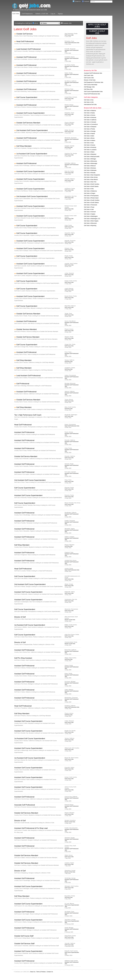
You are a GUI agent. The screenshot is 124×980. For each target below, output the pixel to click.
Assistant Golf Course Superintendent (31, 113)
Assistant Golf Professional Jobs (93, 73)
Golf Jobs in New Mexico (91, 180)
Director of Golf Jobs (70, 620)
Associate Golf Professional (25, 805)
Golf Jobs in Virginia (90, 214)
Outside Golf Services (25, 34)
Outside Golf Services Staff (24, 944)
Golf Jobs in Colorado (90, 122)
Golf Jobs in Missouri (90, 166)
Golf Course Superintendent (27, 97)
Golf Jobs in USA (89, 102)
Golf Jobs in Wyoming (90, 226)
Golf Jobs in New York (90, 182)
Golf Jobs (16, 14)
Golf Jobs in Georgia (90, 131)
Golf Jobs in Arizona (90, 115)
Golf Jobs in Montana (90, 168)
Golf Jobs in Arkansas (90, 117)
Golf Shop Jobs (69, 147)
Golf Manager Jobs (89, 87)
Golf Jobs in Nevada (90, 173)
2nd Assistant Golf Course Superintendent (32, 130)
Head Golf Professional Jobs (72, 43)
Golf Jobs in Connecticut (91, 124)
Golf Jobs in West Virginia (91, 221)
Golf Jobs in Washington (91, 216)
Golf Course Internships (91, 85)
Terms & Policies (41, 972)
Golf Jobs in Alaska (89, 113)
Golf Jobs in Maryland (90, 154)
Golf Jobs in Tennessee (91, 205)
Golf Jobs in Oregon (90, 193)
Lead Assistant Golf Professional (29, 49)
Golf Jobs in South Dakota (91, 203)
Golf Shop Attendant (24, 146)
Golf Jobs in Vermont (90, 212)
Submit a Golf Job (42, 14)
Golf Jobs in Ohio (89, 189)
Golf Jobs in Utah (89, 209)
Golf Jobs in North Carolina (92, 184)
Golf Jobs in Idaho (89, 136)
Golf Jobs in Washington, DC (92, 219)
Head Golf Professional (25, 41)
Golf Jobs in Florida (89, 129)
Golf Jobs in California (90, 120)
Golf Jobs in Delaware (90, 127)
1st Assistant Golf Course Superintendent (32, 154)
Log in (53, 14)
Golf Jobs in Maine (89, 152)
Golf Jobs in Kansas (90, 145)
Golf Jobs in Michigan (90, 159)
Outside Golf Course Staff (24, 936)
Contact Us (78, 1)
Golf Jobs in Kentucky (90, 147)
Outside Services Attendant (27, 329)
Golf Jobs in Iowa (89, 143)
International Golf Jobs (90, 105)
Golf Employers (27, 14)
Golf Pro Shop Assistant (23, 658)
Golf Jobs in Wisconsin (90, 223)
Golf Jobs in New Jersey (91, 177)
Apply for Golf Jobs (97, 26)
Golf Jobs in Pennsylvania (91, 196)
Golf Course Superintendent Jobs (93, 92)
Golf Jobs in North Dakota (91, 186)
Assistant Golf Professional (26, 57)
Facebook (87, 1)
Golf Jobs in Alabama (90, 111)
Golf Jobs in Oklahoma (90, 191)
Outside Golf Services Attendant (28, 123)
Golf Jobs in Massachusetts (92, 157)
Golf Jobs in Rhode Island (91, 198)
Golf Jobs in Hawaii (89, 134)
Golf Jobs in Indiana (90, 140)
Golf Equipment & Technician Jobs (94, 82)
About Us (33, 972)
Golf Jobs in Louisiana (90, 150)
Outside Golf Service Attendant (28, 337)
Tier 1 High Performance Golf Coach (28, 415)
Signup (60, 14)
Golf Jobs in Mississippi (91, 163)
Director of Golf (20, 617)
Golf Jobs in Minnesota (90, 161)
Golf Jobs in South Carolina (92, 200)
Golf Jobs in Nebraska (90, 170)
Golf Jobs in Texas (89, 207)
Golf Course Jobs (69, 35)
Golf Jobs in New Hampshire (92, 175)
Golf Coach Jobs (69, 416)
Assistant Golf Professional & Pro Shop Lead (31, 828)
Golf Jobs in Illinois (89, 138)
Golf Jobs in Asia (89, 100)
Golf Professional (23, 384)
